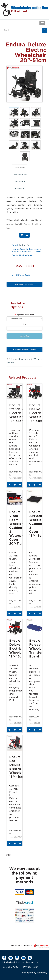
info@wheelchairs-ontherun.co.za (21, 962)
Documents (20, 181)
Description (20, 167)
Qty (25, 324)
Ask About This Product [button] (24, 284)
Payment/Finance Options (24, 349)
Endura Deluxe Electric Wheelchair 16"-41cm (38, 413)
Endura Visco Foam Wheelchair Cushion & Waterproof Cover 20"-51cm (19, 528)
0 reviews (24, 359)
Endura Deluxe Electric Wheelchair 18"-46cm (18, 649)
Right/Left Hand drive (25, 315)
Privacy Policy (31, 967)
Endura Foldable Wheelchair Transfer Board (38, 649)
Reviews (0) (20, 188)
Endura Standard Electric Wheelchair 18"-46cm (18, 413)
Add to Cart (25, 336)
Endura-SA (24, 245)
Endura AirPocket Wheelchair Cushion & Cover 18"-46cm (38, 524)
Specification (20, 174)
